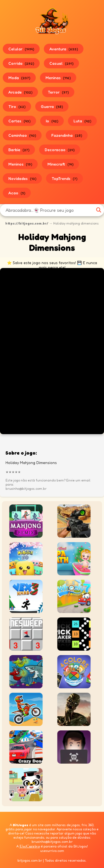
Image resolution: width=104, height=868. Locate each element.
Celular (21, 49)
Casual (61, 63)
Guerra (52, 106)
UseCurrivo (30, 846)
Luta (82, 121)
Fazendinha (67, 135)
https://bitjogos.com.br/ (27, 223)
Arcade (20, 92)
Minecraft (60, 164)
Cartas (19, 121)
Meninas (58, 78)
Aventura (64, 49)
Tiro (17, 106)
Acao (17, 193)
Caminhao (22, 135)
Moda (19, 78)
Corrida (21, 63)
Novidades (22, 178)
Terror (58, 92)
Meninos (20, 164)
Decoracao (60, 150)
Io (52, 121)
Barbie (19, 150)
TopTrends (64, 178)
